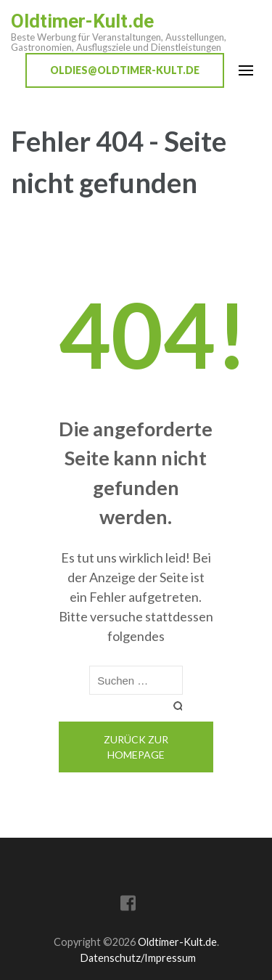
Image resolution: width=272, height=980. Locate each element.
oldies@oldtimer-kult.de (125, 70)
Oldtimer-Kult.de (82, 21)
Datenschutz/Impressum (138, 958)
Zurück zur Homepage (136, 747)
